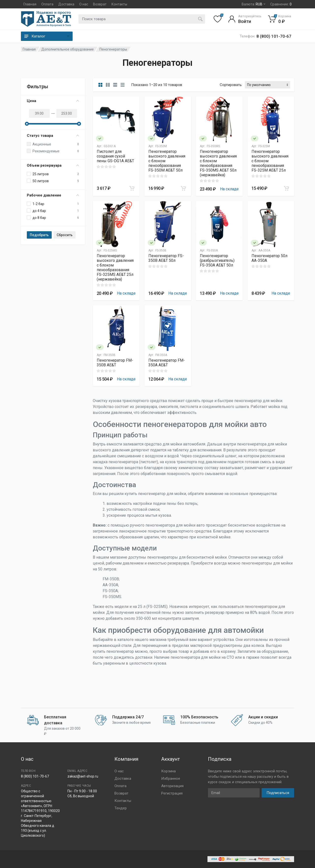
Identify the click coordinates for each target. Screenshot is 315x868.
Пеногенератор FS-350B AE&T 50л (166, 258)
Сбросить (65, 235)
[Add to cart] (132, 188)
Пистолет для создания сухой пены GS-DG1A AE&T (115, 156)
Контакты (119, 4)
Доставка (66, 4)
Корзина (168, 771)
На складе (229, 189)
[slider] (27, 124)
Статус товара (53, 136)
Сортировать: (231, 85)
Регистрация (172, 793)
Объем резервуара (53, 165)
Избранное (171, 779)
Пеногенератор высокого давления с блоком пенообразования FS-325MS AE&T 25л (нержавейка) (115, 267)
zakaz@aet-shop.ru (83, 776)
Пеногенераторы (113, 49)
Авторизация (172, 786)
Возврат (100, 4)
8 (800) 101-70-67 (35, 776)
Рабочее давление (53, 195)
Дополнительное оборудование (68, 49)
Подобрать (39, 235)
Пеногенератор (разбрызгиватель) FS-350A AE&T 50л (217, 260)
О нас (84, 4)
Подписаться (278, 793)
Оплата (47, 4)
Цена (53, 101)
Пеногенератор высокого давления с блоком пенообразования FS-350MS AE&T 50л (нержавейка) (218, 163)
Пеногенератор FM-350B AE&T (115, 363)
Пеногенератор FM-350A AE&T (167, 363)
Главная (30, 4)
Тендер (121, 808)
